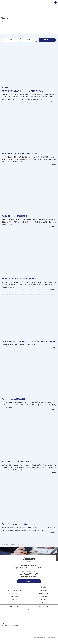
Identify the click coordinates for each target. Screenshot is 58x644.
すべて (10, 40)
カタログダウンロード (14, 606)
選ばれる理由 (44, 590)
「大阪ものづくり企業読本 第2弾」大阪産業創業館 (19, 279)
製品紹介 (44, 587)
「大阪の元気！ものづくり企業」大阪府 (15, 461)
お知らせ (14, 600)
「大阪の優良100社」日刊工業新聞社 (14, 216)
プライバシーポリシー (29, 609)
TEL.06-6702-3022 (7, 628)
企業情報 (14, 603)
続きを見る (53, 102)
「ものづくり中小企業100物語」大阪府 (15, 524)
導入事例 (14, 593)
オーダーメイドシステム (14, 590)
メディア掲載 (47, 40)
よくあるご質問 (44, 597)
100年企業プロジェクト (44, 603)
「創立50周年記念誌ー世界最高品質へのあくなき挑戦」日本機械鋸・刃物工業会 (29, 341)
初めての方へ (14, 597)
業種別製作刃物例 (44, 593)
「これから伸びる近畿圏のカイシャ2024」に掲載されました (22, 91)
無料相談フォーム (29, 581)
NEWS (29, 40)
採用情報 (44, 600)
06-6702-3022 (29, 574)
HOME (15, 587)
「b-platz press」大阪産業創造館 (13, 399)
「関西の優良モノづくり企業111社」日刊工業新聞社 (19, 153)
